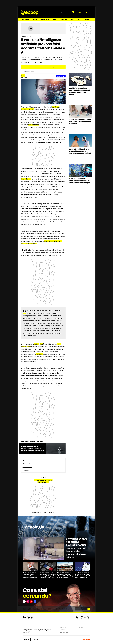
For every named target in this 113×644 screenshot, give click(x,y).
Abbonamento (25, 20)
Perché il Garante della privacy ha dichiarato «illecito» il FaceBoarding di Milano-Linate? (65, 575)
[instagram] (81, 617)
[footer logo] (37, 617)
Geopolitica (64, 20)
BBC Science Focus (27, 464)
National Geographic (27, 467)
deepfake (40, 354)
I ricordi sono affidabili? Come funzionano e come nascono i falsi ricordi (80, 122)
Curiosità (36, 609)
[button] (91, 12)
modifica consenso (64, 632)
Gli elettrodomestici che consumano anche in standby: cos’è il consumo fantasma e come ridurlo (30, 575)
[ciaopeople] (86, 639)
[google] (35, 639)
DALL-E (37, 344)
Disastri (65, 609)
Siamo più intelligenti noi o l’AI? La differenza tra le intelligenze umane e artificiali (80, 151)
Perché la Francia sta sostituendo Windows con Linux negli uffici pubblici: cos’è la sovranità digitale (48, 575)
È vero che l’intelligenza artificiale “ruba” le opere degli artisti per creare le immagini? (80, 181)
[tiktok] (78, 617)
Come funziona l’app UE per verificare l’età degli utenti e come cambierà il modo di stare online (82, 575)
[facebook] (89, 617)
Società (87, 20)
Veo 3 (29, 346)
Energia (55, 20)
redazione (62, 630)
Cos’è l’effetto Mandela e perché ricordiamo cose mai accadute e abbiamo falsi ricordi (79, 91)
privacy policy (63, 625)
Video (30, 609)
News (24, 609)
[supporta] (80, 12)
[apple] (27, 639)
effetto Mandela (34, 125)
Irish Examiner (26, 470)
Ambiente (57, 609)
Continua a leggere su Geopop (43, 481)
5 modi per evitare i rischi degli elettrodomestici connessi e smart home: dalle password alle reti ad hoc (77, 548)
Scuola (43, 609)
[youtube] (85, 617)
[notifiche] (86, 12)
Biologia (50, 609)
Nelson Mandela (26, 179)
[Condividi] (61, 76)
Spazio (79, 20)
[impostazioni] (80, 627)
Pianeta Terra (45, 20)
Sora (42, 344)
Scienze (35, 20)
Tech (73, 20)
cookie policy (63, 627)
